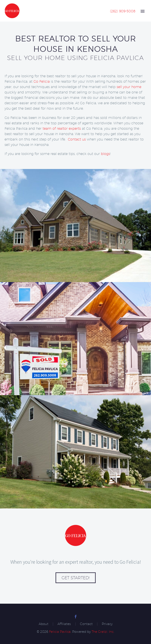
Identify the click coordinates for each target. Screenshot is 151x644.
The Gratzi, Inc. (103, 632)
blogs (105, 154)
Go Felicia (42, 81)
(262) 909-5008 (123, 11)
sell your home (129, 87)
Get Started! (76, 578)
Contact (86, 624)
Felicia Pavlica (60, 632)
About (44, 624)
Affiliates (64, 624)
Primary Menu (143, 11)
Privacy (107, 624)
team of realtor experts (62, 129)
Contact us (77, 139)
